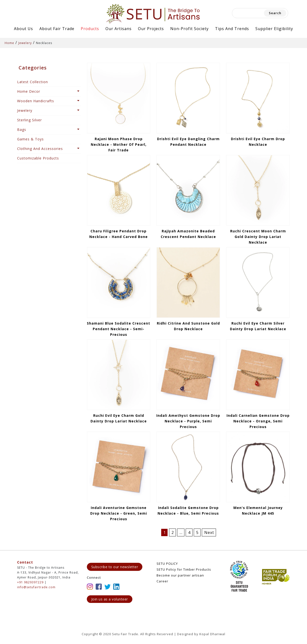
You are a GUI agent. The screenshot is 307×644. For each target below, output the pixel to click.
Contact (25, 562)
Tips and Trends (232, 29)
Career (162, 581)
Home (9, 43)
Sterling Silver (29, 120)
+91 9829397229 (30, 582)
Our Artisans (119, 29)
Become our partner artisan (180, 575)
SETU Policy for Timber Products (184, 569)
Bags (22, 130)
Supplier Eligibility (274, 29)
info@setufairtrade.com (36, 587)
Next (209, 532)
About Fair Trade (57, 29)
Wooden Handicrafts (36, 101)
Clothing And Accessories (40, 149)
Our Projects (151, 29)
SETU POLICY (167, 564)
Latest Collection (33, 82)
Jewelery (25, 43)
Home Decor (29, 91)
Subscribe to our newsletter (115, 567)
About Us (23, 29)
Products (90, 29)
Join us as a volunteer (110, 599)
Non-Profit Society (189, 29)
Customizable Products (38, 158)
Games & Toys (30, 139)
